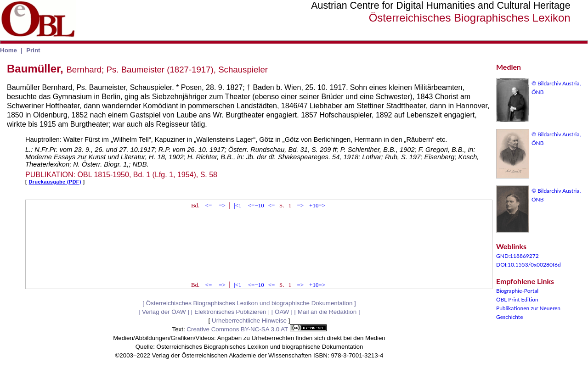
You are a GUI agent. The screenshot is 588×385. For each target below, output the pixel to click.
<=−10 (256, 205)
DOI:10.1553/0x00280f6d (529, 265)
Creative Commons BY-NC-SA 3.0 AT (256, 329)
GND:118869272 (517, 256)
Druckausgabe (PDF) (55, 182)
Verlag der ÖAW (164, 312)
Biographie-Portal (517, 291)
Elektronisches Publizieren (230, 312)
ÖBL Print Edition (517, 299)
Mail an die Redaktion (327, 312)
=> (222, 205)
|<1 (237, 205)
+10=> (317, 205)
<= (209, 205)
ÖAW (282, 312)
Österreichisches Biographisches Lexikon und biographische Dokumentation (249, 303)
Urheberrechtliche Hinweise (249, 321)
